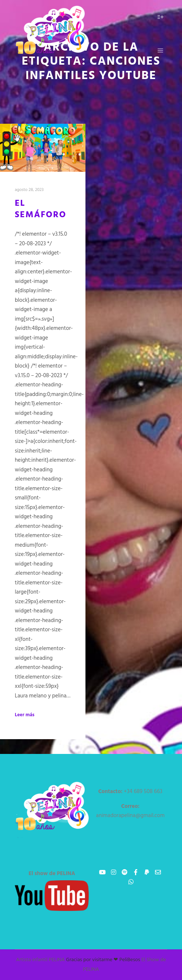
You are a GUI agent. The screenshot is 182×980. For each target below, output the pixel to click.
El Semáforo (41, 209)
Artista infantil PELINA (41, 960)
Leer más (25, 715)
